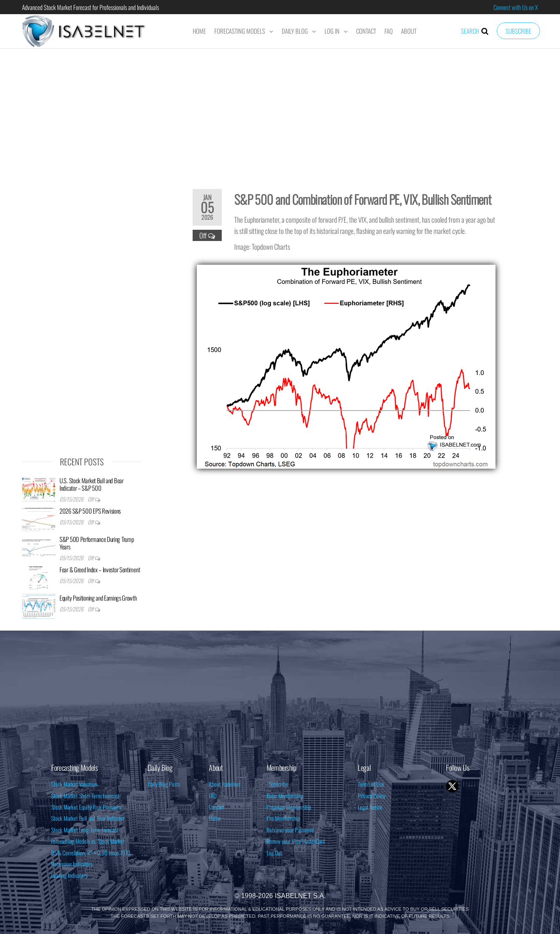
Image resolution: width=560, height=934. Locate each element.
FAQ (389, 31)
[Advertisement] (280, 113)
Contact (366, 31)
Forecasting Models (240, 31)
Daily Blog (295, 31)
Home (199, 31)
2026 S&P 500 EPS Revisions (90, 511)
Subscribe (518, 31)
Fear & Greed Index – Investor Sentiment (100, 569)
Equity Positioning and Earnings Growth (98, 598)
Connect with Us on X (516, 7)
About (409, 31)
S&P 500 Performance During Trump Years (97, 543)
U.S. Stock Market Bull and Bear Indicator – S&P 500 (92, 484)
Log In (332, 31)
